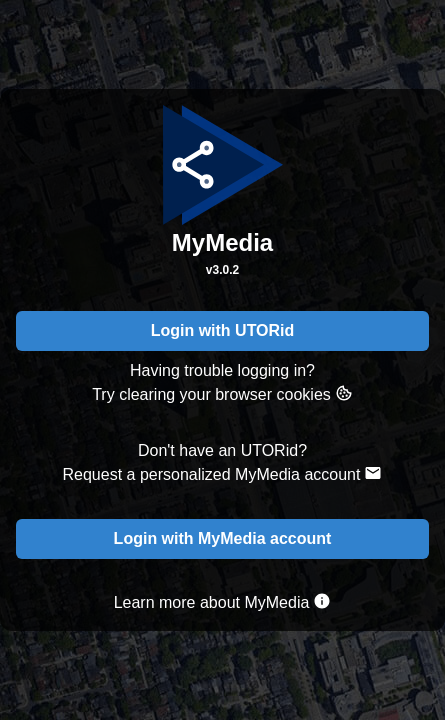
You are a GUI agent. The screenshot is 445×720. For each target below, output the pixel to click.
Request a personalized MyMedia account (223, 473)
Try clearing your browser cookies (222, 393)
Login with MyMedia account (223, 538)
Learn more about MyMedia (223, 601)
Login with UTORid (223, 330)
